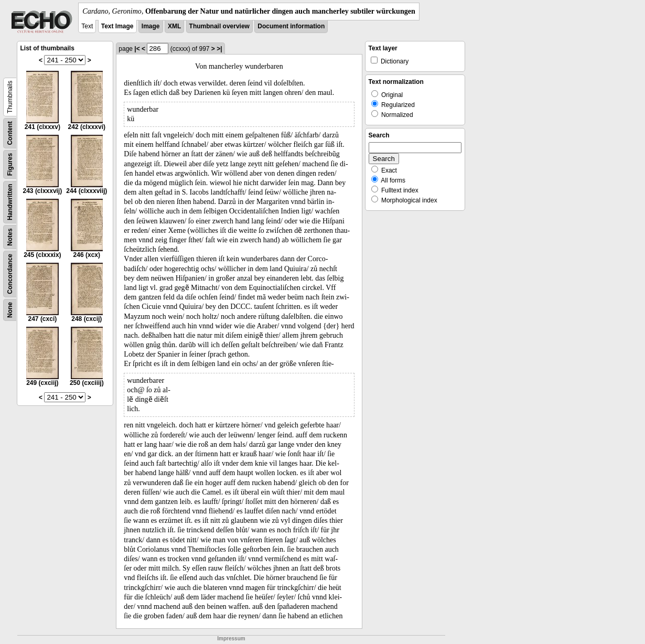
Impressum (231, 638)
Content (10, 133)
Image (151, 26)
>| (219, 49)
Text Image (117, 26)
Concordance (10, 274)
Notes (10, 237)
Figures (10, 164)
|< (137, 49)
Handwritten (10, 202)
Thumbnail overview (219, 26)
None (10, 310)
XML (174, 26)
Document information (291, 26)
